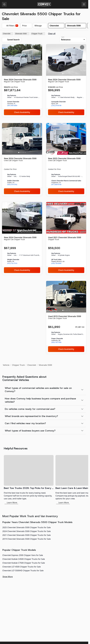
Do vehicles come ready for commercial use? (30, 409)
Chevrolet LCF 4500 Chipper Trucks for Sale (22, 567)
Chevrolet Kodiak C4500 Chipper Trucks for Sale (24, 559)
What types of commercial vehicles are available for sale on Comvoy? (38, 390)
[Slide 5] (25, 74)
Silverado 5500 (22, 34)
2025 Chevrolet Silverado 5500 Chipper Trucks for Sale (27, 527)
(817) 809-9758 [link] (56, 185)
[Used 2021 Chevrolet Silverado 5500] (66, 239)
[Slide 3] (22, 74)
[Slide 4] (24, 74)
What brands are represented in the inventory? (31, 416)
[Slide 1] (19, 74)
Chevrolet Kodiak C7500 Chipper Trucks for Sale (24, 563)
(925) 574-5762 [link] (12, 185)
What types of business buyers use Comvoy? (30, 431)
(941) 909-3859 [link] (12, 106)
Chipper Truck (38, 34)
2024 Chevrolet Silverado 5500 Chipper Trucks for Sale (27, 531)
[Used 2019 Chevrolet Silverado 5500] (66, 317)
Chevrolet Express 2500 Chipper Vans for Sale (23, 555)
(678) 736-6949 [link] (56, 263)
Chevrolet (8, 34)
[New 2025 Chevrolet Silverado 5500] (66, 160)
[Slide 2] (20, 74)
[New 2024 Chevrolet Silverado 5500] (22, 81)
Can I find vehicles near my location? (25, 423)
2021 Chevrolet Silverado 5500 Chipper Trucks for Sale (27, 535)
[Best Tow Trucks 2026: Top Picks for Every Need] (29, 480)
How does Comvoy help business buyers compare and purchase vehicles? (40, 400)
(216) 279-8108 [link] (56, 106)
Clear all (52, 34)
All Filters (11, 26)
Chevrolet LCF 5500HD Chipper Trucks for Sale (23, 571)
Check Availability (22, 112)
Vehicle (6, 365)
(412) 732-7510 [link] (12, 263)
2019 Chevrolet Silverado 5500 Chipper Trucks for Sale (27, 539)
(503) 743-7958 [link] (56, 342)
